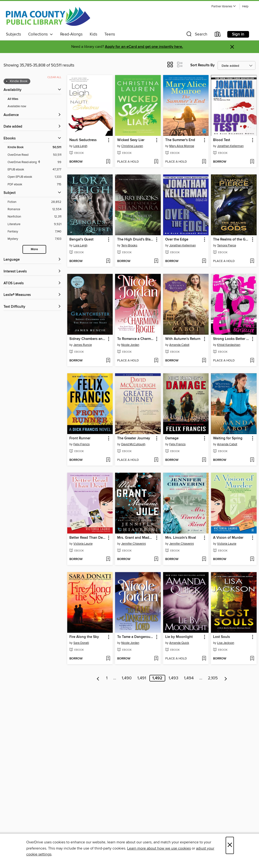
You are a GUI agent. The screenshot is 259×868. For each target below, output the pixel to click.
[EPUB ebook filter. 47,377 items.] (34, 170)
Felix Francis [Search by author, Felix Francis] (82, 444)
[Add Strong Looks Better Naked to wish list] (252, 361)
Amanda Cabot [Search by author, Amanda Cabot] (179, 345)
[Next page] (226, 678)
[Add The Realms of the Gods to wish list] (252, 261)
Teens (110, 34)
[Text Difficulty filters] (32, 307)
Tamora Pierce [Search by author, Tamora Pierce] (227, 245)
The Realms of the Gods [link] (232, 240)
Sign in (238, 34)
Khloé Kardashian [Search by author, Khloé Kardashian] (229, 345)
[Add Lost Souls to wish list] (252, 659)
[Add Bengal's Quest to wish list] (108, 261)
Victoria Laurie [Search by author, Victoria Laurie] (83, 544)
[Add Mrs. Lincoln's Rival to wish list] (204, 559)
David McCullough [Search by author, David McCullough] (133, 444)
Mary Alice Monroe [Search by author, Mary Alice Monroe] (182, 146)
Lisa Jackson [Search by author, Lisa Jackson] (226, 643)
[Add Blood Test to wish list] (252, 162)
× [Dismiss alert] (232, 47)
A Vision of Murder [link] (228, 538)
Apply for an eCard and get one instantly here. (144, 47)
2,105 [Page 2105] (213, 678)
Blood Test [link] (222, 140)
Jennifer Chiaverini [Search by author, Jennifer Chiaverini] (134, 544)
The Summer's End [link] (180, 140)
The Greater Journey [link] (134, 438)
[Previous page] (98, 678)
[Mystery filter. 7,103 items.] (34, 239)
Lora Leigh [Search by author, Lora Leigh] (80, 146)
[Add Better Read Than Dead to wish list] (108, 559)
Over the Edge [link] (177, 240)
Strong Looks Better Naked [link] (232, 339)
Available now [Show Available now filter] (17, 106)
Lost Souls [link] (221, 637)
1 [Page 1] (107, 678)
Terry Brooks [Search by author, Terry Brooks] (129, 245)
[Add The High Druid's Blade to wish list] (156, 261)
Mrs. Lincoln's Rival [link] (181, 538)
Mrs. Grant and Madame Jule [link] (136, 538)
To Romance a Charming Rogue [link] (136, 339)
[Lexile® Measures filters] (32, 295)
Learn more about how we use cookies (159, 848)
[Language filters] (32, 260)
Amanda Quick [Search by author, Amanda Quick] (179, 643)
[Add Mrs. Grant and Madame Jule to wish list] (156, 559)
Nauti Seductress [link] (83, 140)
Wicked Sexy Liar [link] (131, 140)
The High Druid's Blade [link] (136, 240)
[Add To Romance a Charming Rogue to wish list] (156, 361)
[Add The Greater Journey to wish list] (156, 460)
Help (245, 7)
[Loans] (218, 35)
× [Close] (230, 845)
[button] (224, 7)
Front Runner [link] (80, 438)
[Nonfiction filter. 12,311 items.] (34, 217)
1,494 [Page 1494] (189, 678)
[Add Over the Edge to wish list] (204, 261)
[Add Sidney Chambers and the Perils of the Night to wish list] (108, 361)
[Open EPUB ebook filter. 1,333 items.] (34, 177)
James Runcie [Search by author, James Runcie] (83, 345)
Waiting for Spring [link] (228, 438)
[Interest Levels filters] (32, 272)
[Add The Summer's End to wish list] (204, 162)
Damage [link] (172, 438)
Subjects (13, 34)
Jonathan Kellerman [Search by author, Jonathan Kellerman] (230, 146)
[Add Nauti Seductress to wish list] (108, 162)
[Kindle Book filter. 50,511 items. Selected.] (34, 147)
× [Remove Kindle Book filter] (7, 81)
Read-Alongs (71, 34)
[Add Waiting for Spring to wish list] (252, 460)
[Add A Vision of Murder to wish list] (252, 559)
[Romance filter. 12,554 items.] (34, 209)
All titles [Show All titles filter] (13, 99)
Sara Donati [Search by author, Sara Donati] (81, 643)
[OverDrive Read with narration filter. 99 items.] (34, 162)
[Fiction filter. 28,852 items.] (34, 202)
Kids (94, 34)
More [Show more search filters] (34, 249)
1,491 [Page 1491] (142, 678)
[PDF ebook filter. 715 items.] (34, 185)
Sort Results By (203, 65)
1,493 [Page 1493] (173, 678)
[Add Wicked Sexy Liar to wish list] (156, 162)
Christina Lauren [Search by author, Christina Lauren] (132, 146)
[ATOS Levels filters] (32, 283)
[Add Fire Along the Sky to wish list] (108, 659)
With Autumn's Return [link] (183, 339)
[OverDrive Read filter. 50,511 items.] (34, 155)
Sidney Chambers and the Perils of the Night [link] (88, 339)
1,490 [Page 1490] (127, 678)
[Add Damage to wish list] (204, 460)
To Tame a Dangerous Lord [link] (136, 637)
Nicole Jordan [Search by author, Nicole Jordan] (130, 345)
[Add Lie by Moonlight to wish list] (204, 659)
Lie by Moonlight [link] (179, 637)
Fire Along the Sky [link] (84, 637)
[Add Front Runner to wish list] (108, 460)
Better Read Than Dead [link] (88, 538)
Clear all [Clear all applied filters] (54, 77)
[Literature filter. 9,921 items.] (34, 224)
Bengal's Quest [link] (81, 240)
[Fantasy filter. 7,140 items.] (34, 232)
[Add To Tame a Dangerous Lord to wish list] (156, 659)
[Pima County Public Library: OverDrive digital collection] (48, 16)
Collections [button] (41, 34)
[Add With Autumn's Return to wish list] (204, 361)
